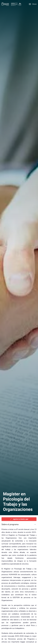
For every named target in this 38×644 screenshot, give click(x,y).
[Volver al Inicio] (12, 4)
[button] (33, 4)
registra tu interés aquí (19, 519)
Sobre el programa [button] (10, 524)
